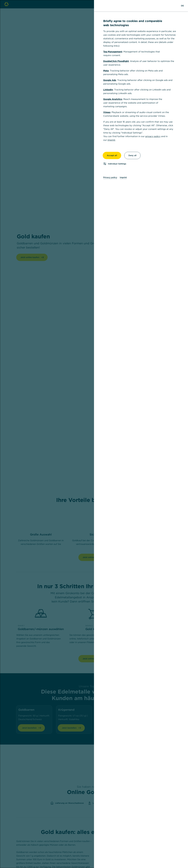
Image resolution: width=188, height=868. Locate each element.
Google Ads (110, 80)
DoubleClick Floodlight (116, 61)
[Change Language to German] (182, 6)
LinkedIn (108, 90)
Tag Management (113, 52)
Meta (106, 71)
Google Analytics (113, 99)
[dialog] (94, 434)
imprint (111, 140)
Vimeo (107, 112)
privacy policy (153, 136)
